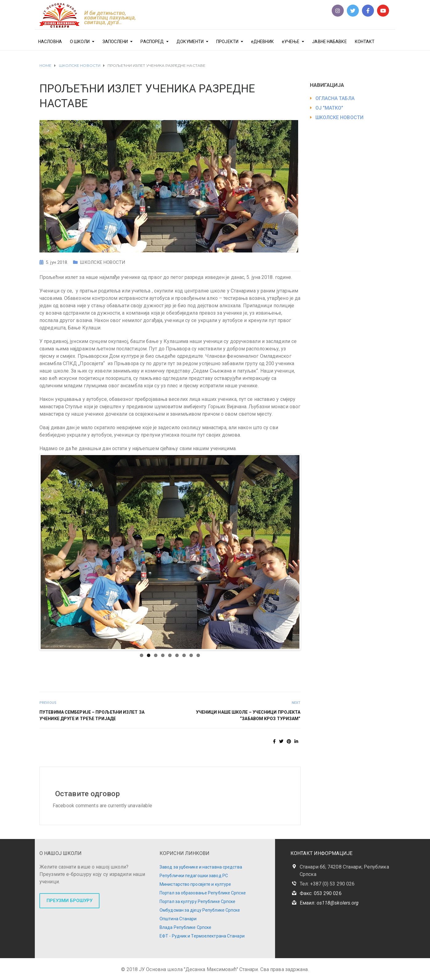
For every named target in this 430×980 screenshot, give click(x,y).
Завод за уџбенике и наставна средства (201, 867)
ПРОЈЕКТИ (227, 42)
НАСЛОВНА (50, 42)
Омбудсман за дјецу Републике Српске (200, 910)
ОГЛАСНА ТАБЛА (335, 98)
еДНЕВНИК (262, 42)
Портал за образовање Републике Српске (203, 893)
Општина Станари (178, 919)
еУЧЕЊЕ (291, 42)
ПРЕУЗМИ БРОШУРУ (69, 901)
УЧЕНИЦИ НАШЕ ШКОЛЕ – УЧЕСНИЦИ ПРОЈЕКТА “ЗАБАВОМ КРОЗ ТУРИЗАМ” (248, 715)
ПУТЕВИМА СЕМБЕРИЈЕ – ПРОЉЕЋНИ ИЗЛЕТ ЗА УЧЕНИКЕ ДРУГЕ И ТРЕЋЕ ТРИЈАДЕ (92, 715)
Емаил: (329, 903)
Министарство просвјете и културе (195, 884)
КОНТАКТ (365, 42)
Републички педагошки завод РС (194, 876)
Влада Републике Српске (185, 927)
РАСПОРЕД (152, 42)
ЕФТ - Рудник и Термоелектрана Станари (202, 936)
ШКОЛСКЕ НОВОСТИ (102, 262)
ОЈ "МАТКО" (329, 108)
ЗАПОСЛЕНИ (115, 42)
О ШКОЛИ (80, 42)
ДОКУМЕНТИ (190, 42)
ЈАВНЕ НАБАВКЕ (329, 42)
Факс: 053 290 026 (321, 893)
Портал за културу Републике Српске (197, 901)
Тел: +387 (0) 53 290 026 (327, 884)
